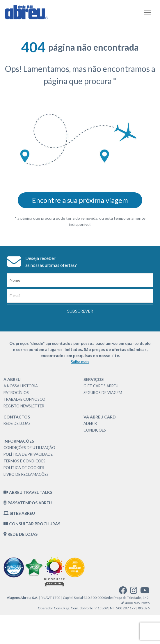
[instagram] (134, 592)
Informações (19, 441)
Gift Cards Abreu (101, 386)
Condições (95, 430)
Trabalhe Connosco (24, 399)
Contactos (17, 417)
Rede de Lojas (17, 423)
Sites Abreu (19, 513)
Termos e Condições (24, 461)
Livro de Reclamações (26, 474)
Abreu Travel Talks (28, 492)
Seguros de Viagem (103, 393)
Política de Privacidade (28, 454)
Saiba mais (80, 362)
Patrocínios (16, 393)
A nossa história (21, 386)
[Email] (80, 296)
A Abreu (12, 379)
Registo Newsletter (24, 406)
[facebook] (123, 592)
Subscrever (80, 311)
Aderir (90, 423)
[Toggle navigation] (147, 13)
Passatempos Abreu (28, 503)
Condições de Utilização (29, 448)
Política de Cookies (24, 468)
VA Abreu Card (100, 417)
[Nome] (80, 280)
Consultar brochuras (32, 524)
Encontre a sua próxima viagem (80, 200)
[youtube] (145, 592)
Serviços (94, 379)
